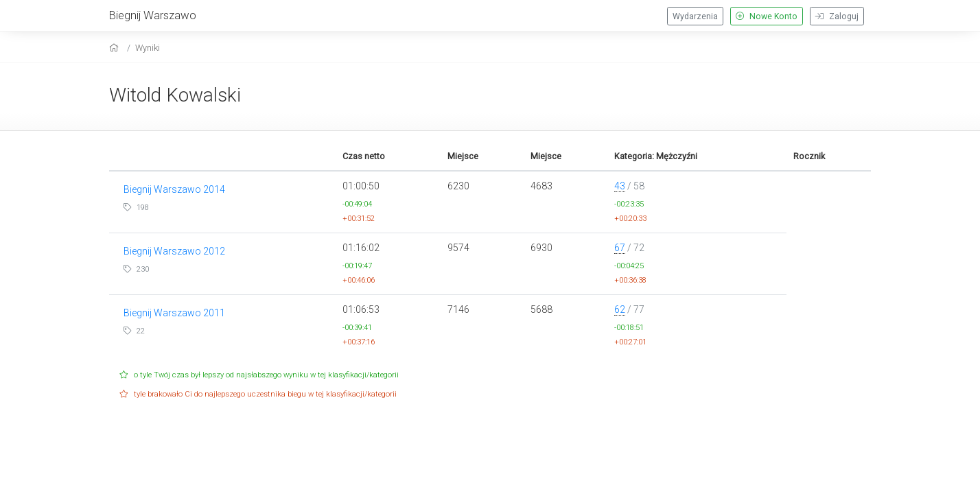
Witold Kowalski (175, 95)
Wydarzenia (695, 16)
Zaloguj (837, 16)
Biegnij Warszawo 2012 (174, 251)
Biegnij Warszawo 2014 (174, 189)
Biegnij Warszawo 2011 (174, 313)
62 (620, 309)
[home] (116, 48)
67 (620, 248)
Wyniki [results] (148, 48)
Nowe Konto (767, 16)
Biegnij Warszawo (153, 15)
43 (620, 186)
